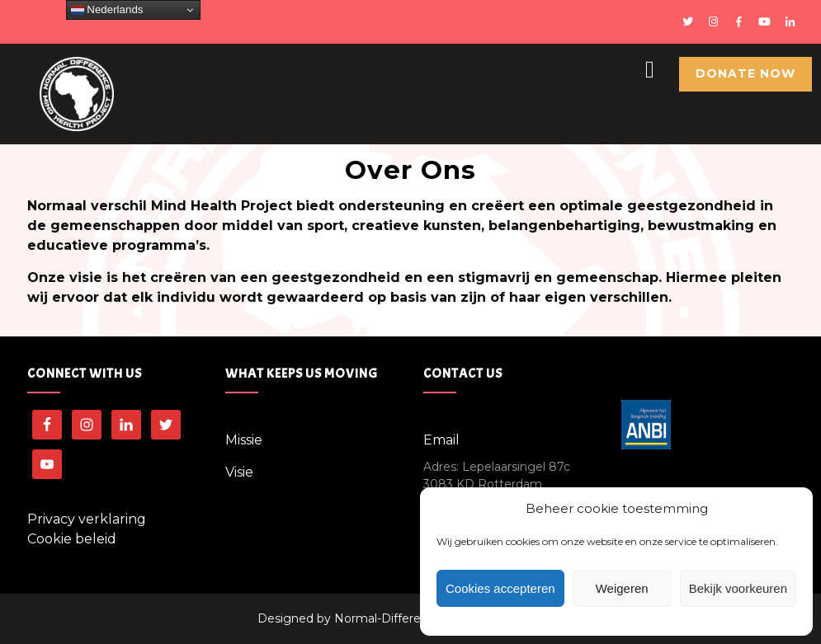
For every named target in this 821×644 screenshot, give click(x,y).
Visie (239, 472)
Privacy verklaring (87, 519)
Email (441, 440)
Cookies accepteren (500, 588)
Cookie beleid (72, 539)
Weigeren (622, 588)
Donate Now (746, 73)
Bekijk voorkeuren (738, 588)
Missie (244, 440)
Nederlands (107, 10)
